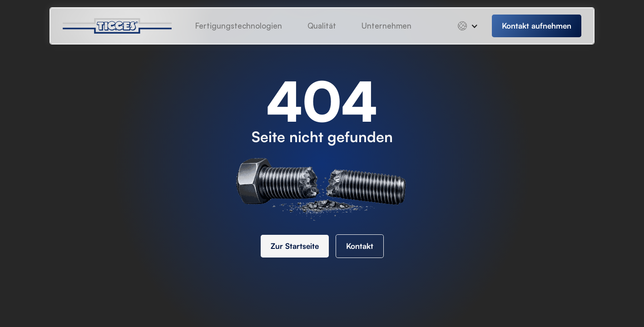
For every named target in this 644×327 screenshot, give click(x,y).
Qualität (322, 26)
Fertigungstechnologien (239, 26)
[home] (124, 26)
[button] (386, 26)
